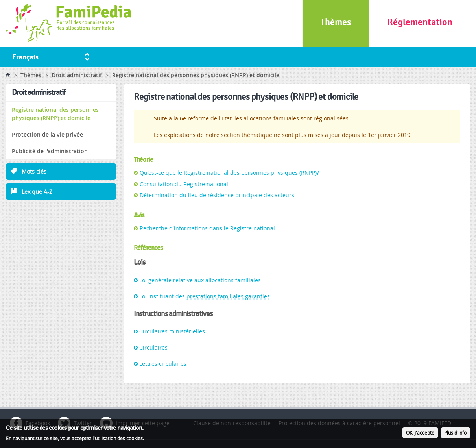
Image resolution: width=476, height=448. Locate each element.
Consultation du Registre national (184, 184)
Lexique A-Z (37, 192)
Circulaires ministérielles (172, 331)
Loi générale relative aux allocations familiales (200, 280)
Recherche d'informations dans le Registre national (207, 228)
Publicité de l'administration (50, 151)
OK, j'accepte (420, 433)
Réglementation (420, 22)
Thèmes (336, 22)
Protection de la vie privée (47, 134)
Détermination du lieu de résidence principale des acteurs (217, 195)
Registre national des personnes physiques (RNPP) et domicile (55, 114)
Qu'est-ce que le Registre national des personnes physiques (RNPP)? (229, 173)
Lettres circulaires (163, 364)
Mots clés (34, 171)
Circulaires (153, 347)
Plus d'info (455, 433)
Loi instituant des (205, 296)
